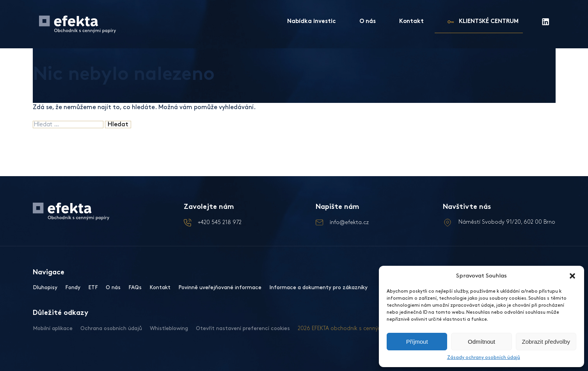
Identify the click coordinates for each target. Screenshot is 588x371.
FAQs (135, 287)
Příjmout (417, 342)
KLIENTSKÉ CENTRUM (489, 22)
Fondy (73, 287)
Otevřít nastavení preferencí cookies (243, 328)
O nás (368, 22)
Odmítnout (481, 342)
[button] (572, 276)
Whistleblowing (169, 328)
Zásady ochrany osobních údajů (484, 358)
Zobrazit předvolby (546, 342)
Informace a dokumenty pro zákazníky (318, 287)
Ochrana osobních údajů (111, 328)
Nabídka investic (312, 22)
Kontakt (411, 22)
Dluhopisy (45, 287)
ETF (93, 287)
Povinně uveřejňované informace (220, 287)
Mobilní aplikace (53, 328)
